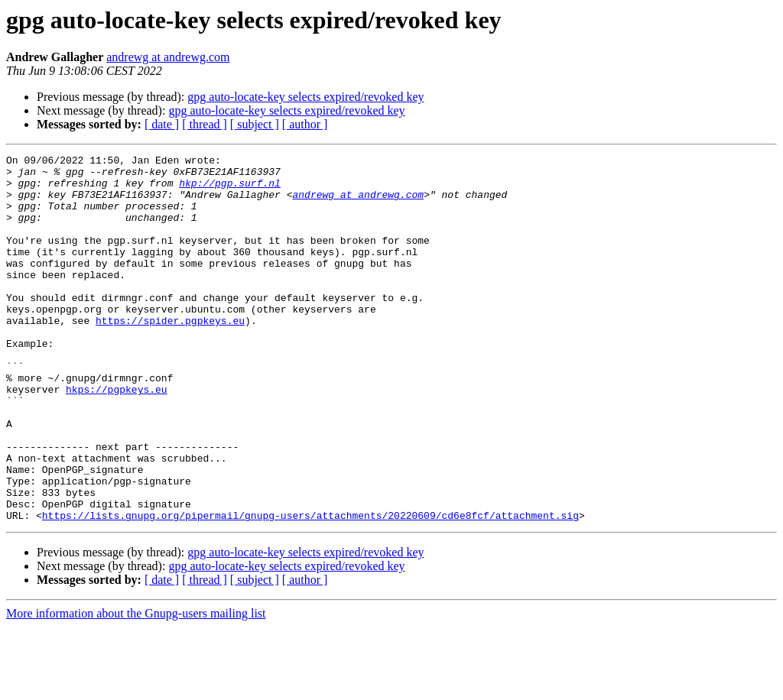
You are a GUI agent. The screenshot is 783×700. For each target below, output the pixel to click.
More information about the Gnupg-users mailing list (136, 687)
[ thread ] (205, 124)
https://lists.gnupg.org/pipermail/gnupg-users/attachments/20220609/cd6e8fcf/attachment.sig (310, 588)
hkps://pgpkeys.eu (117, 437)
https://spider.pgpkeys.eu (170, 355)
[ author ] (305, 124)
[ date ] (162, 124)
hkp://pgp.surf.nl (230, 190)
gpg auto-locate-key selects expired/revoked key (305, 97)
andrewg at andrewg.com (168, 57)
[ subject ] (255, 124)
